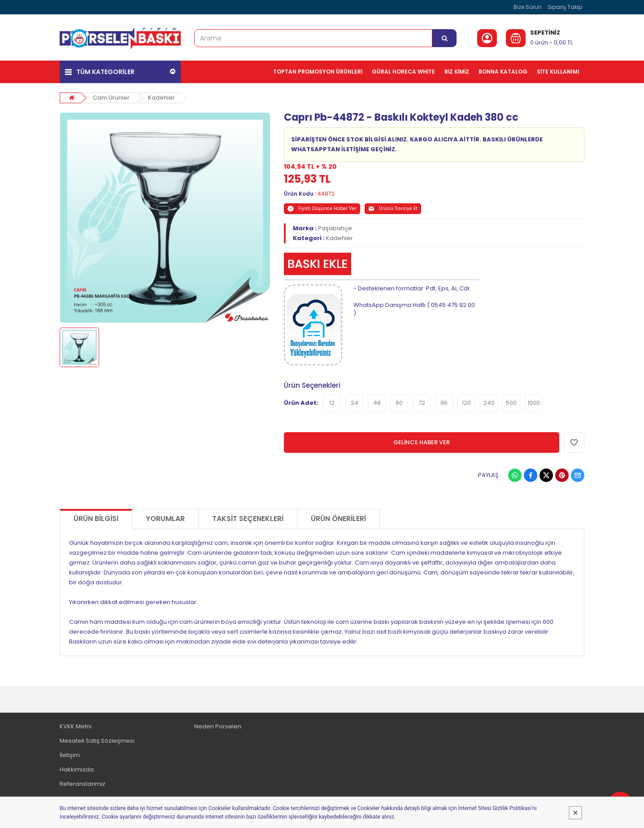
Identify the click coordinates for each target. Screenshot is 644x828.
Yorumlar (165, 518)
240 (489, 402)
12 (332, 402)
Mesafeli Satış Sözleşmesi (97, 740)
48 (377, 402)
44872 (326, 194)
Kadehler (161, 97)
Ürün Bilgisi (96, 518)
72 (422, 402)
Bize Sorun (528, 7)
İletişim (70, 755)
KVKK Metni (76, 726)
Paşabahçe (335, 228)
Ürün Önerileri (338, 518)
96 (444, 402)
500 (511, 402)
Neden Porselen (218, 726)
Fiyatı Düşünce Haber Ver (322, 208)
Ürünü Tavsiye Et (393, 208)
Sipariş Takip (565, 7)
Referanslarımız (83, 783)
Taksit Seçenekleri (248, 518)
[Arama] (444, 38)
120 (466, 402)
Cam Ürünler (111, 97)
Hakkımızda (77, 769)
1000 (534, 402)
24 (355, 402)
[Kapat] (575, 813)
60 (399, 402)
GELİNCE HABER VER (422, 442)
